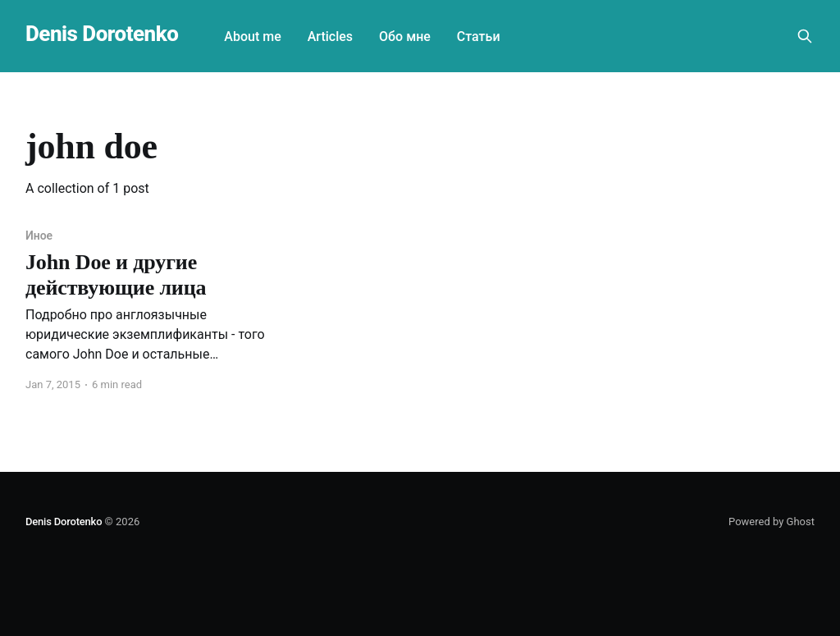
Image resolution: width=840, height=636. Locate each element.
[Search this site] (805, 36)
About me (252, 37)
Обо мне (405, 37)
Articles (330, 37)
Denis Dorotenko (102, 34)
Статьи (479, 37)
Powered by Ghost (772, 522)
